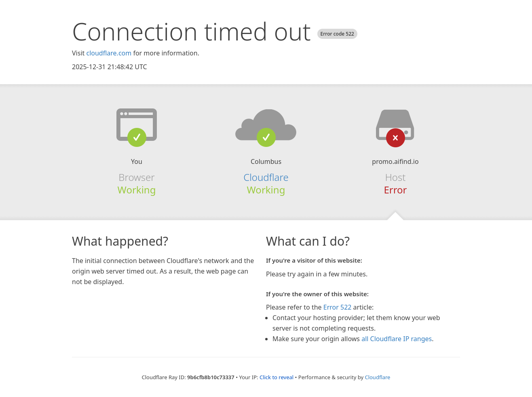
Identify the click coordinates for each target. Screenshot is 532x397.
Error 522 (338, 307)
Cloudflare (266, 177)
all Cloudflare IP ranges (397, 339)
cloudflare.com (109, 53)
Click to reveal (277, 377)
